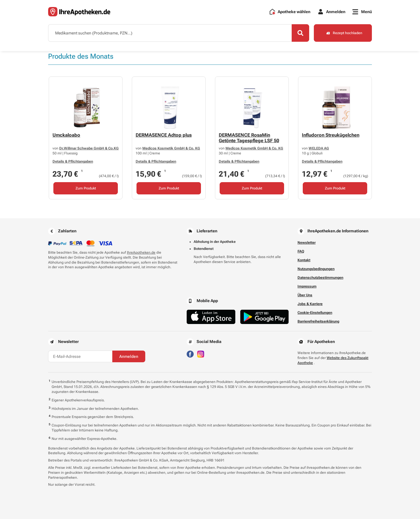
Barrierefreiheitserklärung (318, 321)
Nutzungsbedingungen (316, 269)
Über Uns (305, 295)
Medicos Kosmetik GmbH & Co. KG (171, 148)
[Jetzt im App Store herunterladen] (211, 317)
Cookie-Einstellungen (315, 313)
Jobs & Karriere (310, 304)
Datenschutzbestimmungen (320, 278)
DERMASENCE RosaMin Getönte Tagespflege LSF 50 (249, 138)
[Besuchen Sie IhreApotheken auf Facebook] (190, 354)
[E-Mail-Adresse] (80, 356)
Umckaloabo (66, 135)
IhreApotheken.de (141, 252)
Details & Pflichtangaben (73, 162)
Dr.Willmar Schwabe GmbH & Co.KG (89, 148)
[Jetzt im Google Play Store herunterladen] (265, 317)
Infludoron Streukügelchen (331, 135)
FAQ (301, 251)
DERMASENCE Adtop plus (164, 135)
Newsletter (307, 243)
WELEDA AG (319, 148)
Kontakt (304, 260)
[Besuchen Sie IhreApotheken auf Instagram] (201, 354)
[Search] (300, 33)
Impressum (307, 286)
